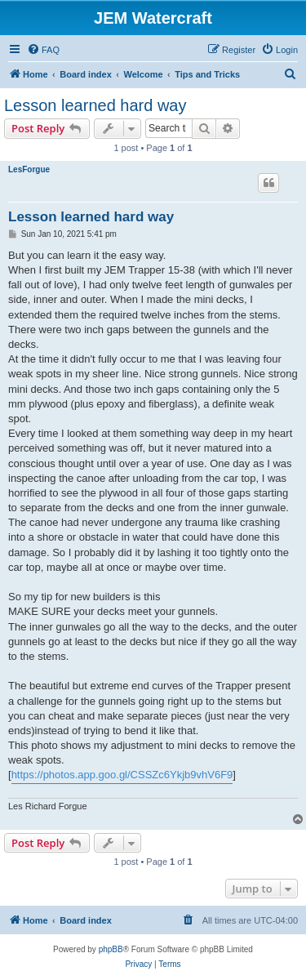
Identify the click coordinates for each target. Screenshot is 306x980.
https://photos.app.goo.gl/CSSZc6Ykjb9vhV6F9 (122, 775)
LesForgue (29, 169)
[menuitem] (43, 50)
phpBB (111, 949)
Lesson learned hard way (95, 105)
